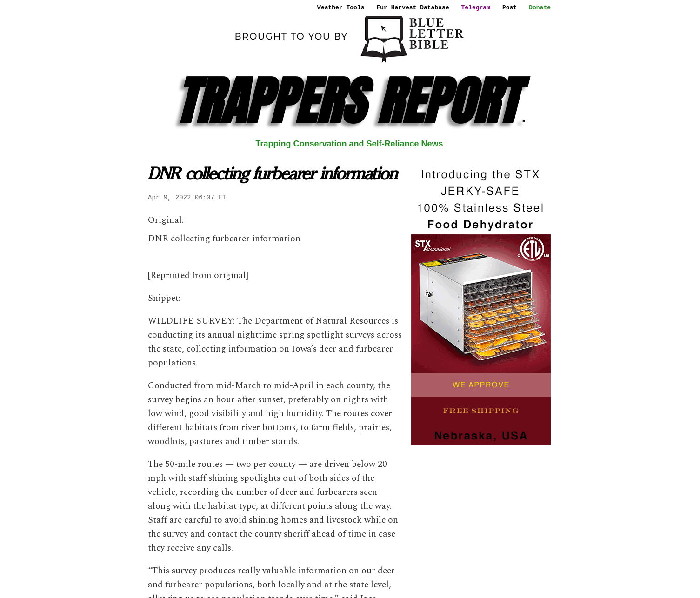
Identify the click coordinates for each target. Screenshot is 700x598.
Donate (540, 7)
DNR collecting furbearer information (224, 239)
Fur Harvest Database (413, 7)
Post (510, 7)
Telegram (476, 7)
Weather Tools (341, 7)
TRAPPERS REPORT (350, 101)
